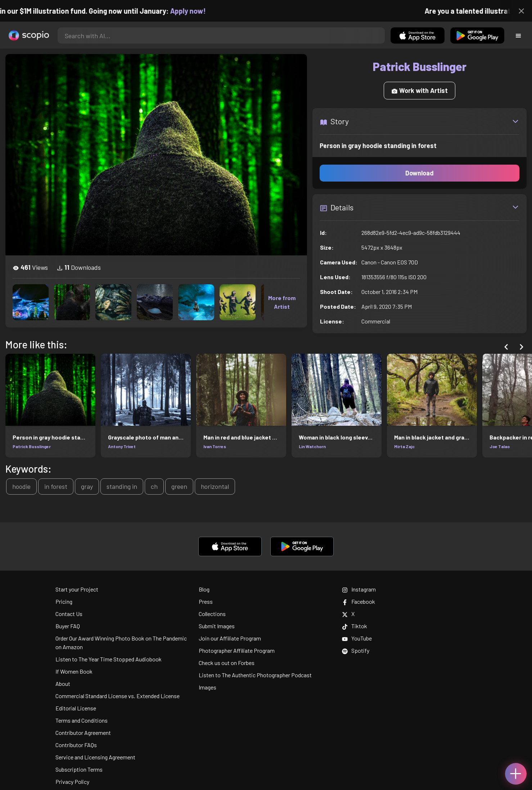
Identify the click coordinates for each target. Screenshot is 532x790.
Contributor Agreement (83, 733)
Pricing (64, 601)
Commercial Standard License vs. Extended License (118, 696)
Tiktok (355, 626)
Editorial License (76, 708)
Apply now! (194, 11)
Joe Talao (500, 446)
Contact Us (69, 614)
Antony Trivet (122, 446)
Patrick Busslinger (32, 446)
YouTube (357, 638)
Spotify (356, 650)
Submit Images (217, 626)
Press (206, 601)
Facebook (359, 601)
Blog (204, 589)
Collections (212, 614)
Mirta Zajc (404, 446)
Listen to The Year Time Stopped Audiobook (109, 659)
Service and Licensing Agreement (95, 757)
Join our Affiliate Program (230, 638)
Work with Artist (420, 90)
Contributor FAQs (76, 745)
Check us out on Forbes (227, 663)
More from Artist (282, 302)
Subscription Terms (79, 769)
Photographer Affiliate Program (237, 650)
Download (420, 173)
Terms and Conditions (82, 720)
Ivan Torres (215, 446)
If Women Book (74, 671)
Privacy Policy (72, 782)
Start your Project (77, 589)
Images (208, 687)
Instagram (359, 589)
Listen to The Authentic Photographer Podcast (255, 675)
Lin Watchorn (312, 446)
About (63, 684)
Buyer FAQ (68, 626)
